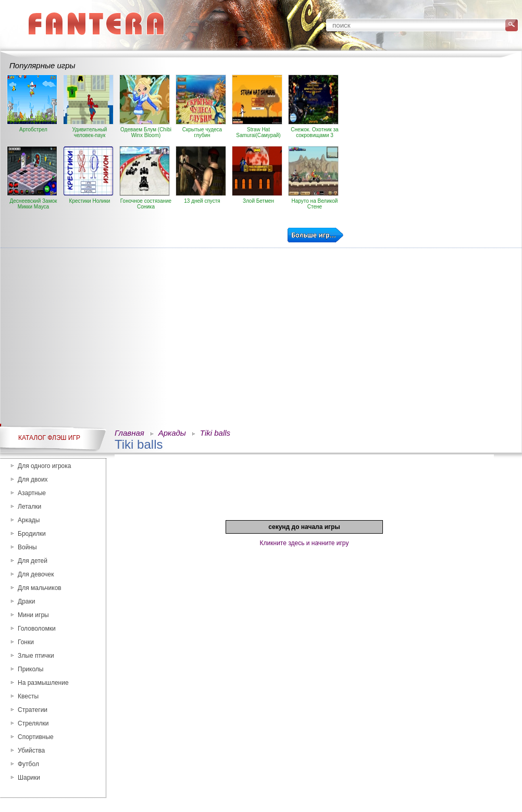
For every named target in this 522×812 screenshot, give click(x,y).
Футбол (28, 764)
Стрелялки (33, 723)
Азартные (32, 493)
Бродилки (32, 534)
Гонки (26, 642)
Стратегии (33, 710)
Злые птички (36, 656)
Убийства (31, 751)
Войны (27, 547)
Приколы (30, 669)
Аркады (29, 520)
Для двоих (33, 479)
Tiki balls (215, 433)
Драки (26, 601)
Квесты (28, 696)
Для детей (33, 561)
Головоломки (37, 629)
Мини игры (33, 615)
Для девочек (36, 574)
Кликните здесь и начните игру (304, 543)
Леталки (29, 507)
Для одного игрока (44, 466)
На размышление (43, 683)
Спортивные (36, 737)
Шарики (29, 778)
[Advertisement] (261, 328)
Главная (129, 433)
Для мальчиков (40, 588)
